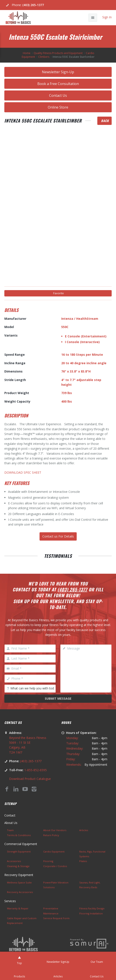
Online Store (58, 107)
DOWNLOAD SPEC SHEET (23, 472)
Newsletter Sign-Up (58, 72)
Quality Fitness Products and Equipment (58, 53)
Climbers (44, 57)
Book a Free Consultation (58, 84)
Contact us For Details (58, 536)
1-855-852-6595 (36, 770)
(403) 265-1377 (33, 5)
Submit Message (58, 698)
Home (27, 53)
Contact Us (58, 95)
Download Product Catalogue (30, 779)
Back (105, 121)
